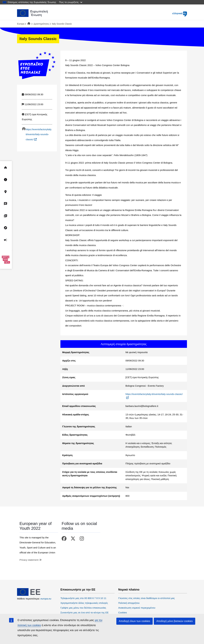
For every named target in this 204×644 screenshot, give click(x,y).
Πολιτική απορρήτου (129, 603)
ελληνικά (180, 13)
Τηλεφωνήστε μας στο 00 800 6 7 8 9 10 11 (83, 598)
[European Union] (33, 595)
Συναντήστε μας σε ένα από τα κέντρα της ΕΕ (84, 612)
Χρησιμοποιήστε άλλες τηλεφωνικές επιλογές (84, 603)
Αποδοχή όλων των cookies (135, 621)
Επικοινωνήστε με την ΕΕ (78, 590)
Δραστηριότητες (41, 24)
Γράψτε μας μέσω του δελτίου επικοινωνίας (83, 608)
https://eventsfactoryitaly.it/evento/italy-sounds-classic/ (39, 134)
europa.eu (46, 599)
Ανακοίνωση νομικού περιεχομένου (137, 608)
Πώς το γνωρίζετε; (71, 2)
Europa (21, 24)
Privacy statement (29, 560)
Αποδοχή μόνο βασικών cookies (175, 621)
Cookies (123, 612)
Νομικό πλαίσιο (129, 590)
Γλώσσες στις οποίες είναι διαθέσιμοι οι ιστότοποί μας (147, 598)
